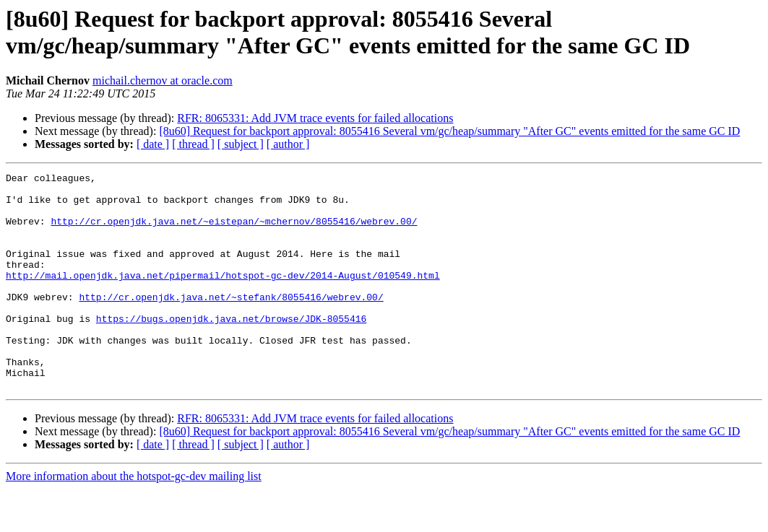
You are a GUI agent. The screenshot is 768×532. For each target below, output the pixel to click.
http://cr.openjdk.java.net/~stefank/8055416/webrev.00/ (231, 323)
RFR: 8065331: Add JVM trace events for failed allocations (315, 118)
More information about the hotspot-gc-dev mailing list (134, 519)
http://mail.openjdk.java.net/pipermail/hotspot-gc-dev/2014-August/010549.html (223, 297)
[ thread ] (193, 144)
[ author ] (288, 144)
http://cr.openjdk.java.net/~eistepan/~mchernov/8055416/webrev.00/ (234, 232)
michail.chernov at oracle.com (163, 80)
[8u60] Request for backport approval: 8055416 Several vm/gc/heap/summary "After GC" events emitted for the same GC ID (449, 131)
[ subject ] (241, 144)
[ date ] (153, 144)
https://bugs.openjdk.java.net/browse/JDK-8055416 (231, 349)
